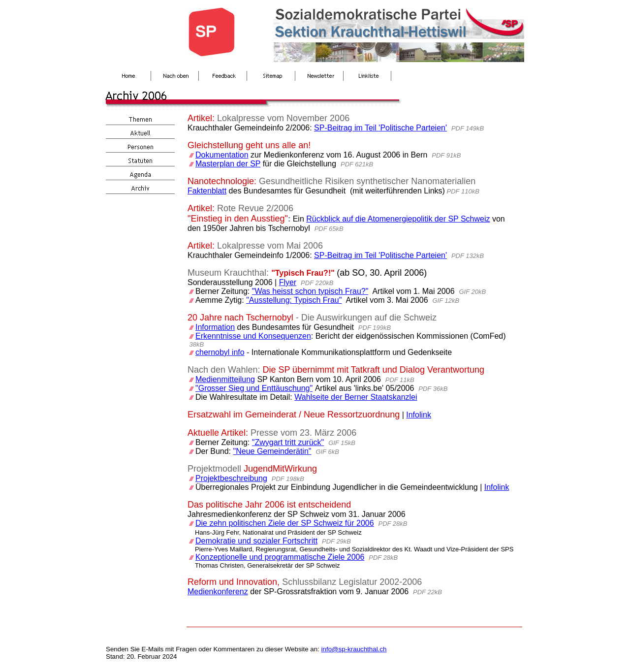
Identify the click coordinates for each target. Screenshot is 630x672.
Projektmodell (214, 469)
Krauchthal (245, 273)
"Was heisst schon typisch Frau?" (310, 291)
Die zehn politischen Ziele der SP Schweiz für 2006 (285, 523)
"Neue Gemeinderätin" (272, 451)
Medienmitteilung (225, 379)
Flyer (288, 282)
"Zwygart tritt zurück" (288, 442)
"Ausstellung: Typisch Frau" (294, 300)
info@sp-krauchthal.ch (354, 649)
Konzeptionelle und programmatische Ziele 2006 (280, 557)
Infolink (419, 415)
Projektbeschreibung (231, 478)
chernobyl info (220, 352)
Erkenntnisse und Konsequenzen (253, 336)
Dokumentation (222, 155)
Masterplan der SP (228, 164)
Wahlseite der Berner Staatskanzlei (356, 397)
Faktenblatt (207, 191)
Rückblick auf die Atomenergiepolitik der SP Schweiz (398, 219)
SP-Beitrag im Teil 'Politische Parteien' (380, 128)
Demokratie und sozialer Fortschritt (256, 541)
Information (215, 327)
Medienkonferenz (218, 592)
